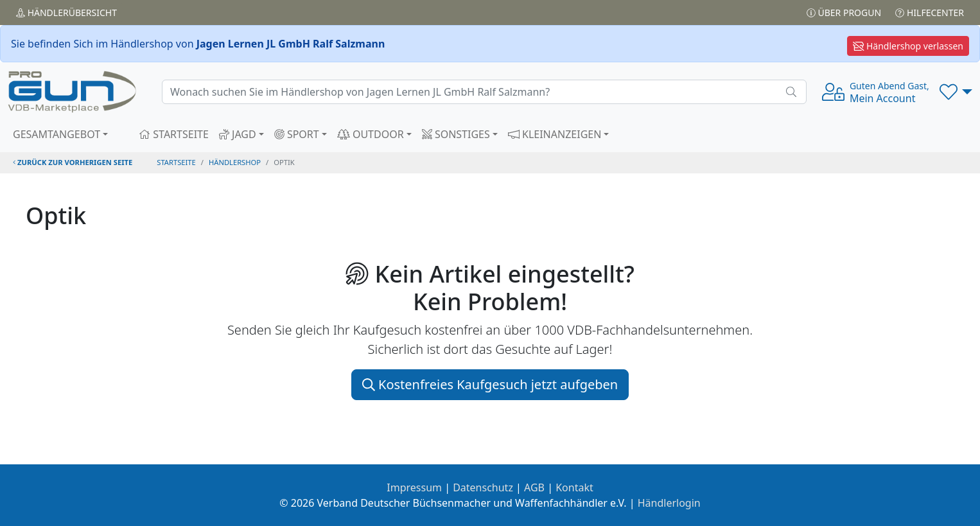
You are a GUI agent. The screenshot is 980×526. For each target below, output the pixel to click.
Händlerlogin (669, 503)
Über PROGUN (844, 13)
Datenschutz (483, 487)
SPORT (297, 134)
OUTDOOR (371, 134)
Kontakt (574, 487)
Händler (66, 13)
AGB (534, 487)
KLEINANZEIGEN (555, 134)
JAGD (238, 134)
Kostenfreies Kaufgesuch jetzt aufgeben (490, 384)
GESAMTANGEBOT (57, 134)
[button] (956, 92)
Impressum (414, 487)
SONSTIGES (456, 134)
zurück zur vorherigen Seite (73, 162)
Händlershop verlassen (908, 46)
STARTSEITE (174, 134)
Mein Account (889, 92)
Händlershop (235, 162)
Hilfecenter (930, 13)
